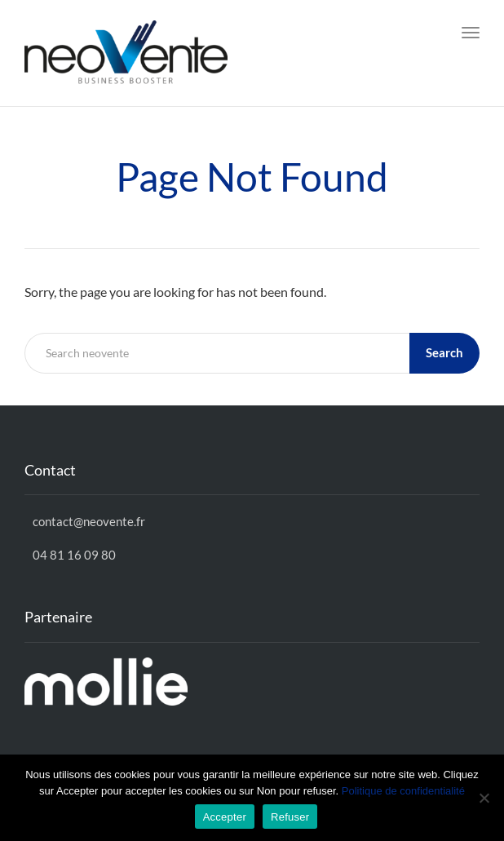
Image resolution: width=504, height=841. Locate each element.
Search (444, 352)
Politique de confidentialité (403, 791)
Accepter (225, 817)
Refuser (290, 817)
